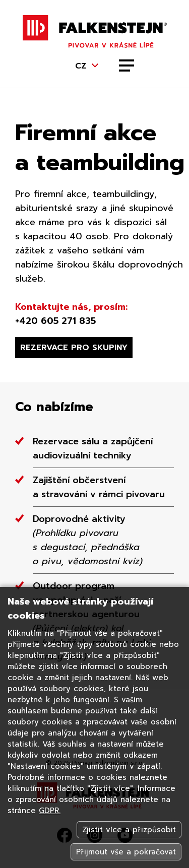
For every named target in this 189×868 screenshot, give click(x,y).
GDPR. (50, 811)
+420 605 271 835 (55, 321)
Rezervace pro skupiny (74, 348)
